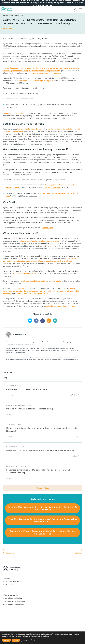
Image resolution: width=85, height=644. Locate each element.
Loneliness (7, 28)
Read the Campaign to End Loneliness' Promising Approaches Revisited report (43, 520)
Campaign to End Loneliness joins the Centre (27, 389)
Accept (6, 640)
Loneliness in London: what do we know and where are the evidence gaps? (40, 450)
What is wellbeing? (11, 595)
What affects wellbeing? (13, 598)
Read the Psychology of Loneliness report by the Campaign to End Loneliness (42, 508)
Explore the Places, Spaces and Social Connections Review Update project (43, 532)
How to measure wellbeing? (14, 601)
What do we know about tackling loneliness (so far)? (30, 409)
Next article (78, 552)
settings (45, 636)
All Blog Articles (43, 488)
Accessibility (8, 584)
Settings (26, 640)
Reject (16, 640)
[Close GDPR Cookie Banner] (33, 640)
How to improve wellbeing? (14, 605)
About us (6, 578)
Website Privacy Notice (12, 581)
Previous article (9, 552)
